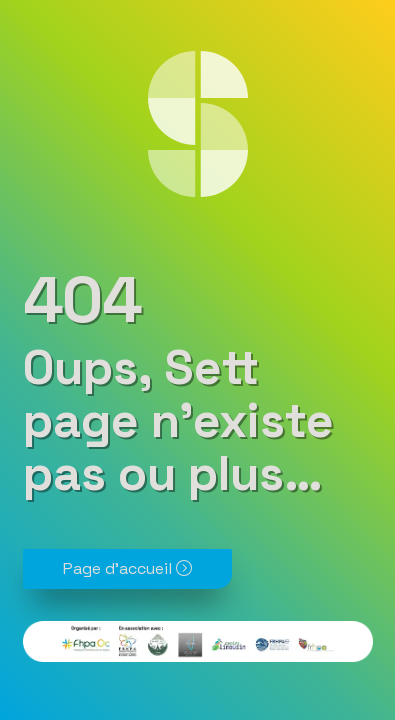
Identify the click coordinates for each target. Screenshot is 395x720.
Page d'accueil (127, 568)
